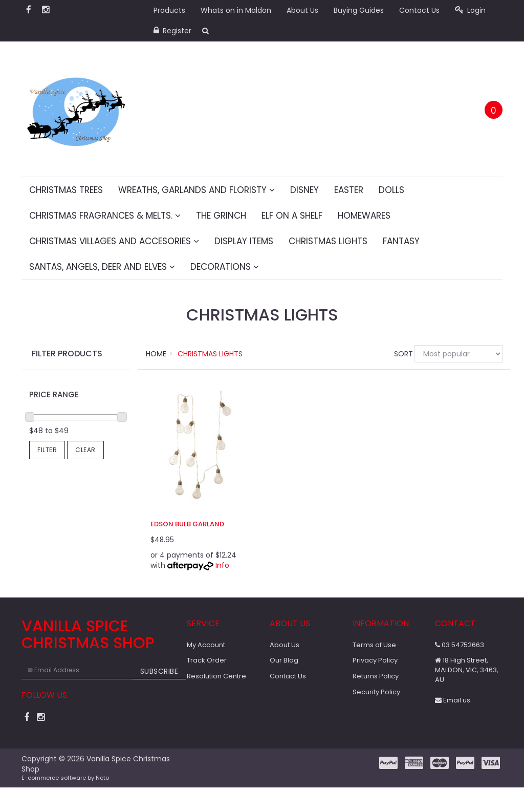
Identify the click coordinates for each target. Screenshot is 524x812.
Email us (453, 700)
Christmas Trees (66, 190)
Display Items (244, 241)
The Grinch (221, 216)
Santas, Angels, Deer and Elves (102, 267)
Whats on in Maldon (236, 10)
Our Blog (284, 660)
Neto (102, 778)
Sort (400, 354)
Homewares (364, 216)
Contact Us (419, 10)
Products (169, 10)
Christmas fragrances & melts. (105, 216)
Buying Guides (359, 10)
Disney (304, 190)
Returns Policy (376, 676)
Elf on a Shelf (292, 216)
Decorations (225, 267)
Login (470, 10)
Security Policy (376, 692)
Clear (85, 450)
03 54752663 (460, 645)
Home (156, 354)
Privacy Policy (375, 660)
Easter (349, 190)
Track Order (207, 660)
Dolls (391, 190)
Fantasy (401, 241)
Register (172, 31)
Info (222, 565)
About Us (302, 10)
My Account (206, 645)
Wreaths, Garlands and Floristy (196, 190)
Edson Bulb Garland (187, 524)
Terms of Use (374, 645)
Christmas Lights (328, 241)
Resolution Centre (216, 676)
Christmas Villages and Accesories (114, 241)
